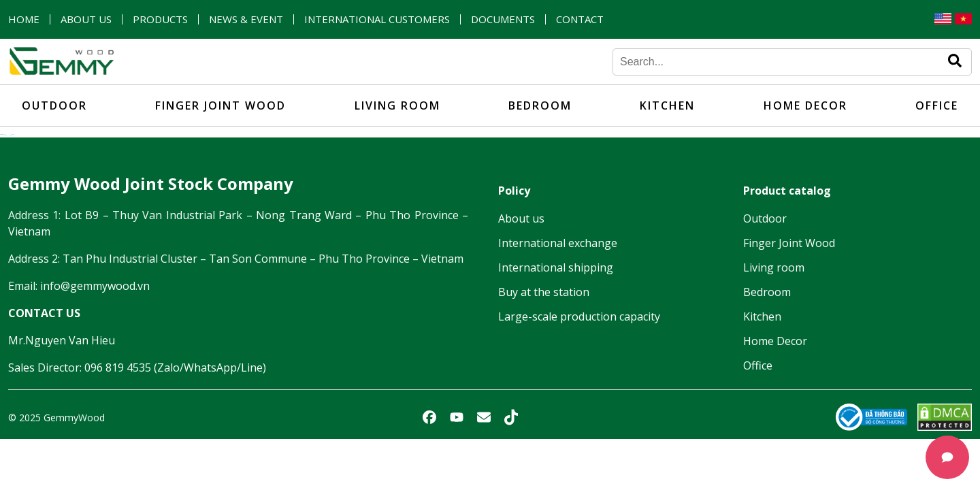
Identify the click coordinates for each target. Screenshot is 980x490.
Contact (580, 19)
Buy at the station (544, 292)
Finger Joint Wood (220, 105)
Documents (503, 19)
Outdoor (54, 105)
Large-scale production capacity (579, 316)
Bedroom (540, 105)
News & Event (246, 19)
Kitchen (667, 105)
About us (86, 19)
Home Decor (805, 105)
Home (24, 19)
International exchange (558, 243)
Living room (397, 105)
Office (937, 105)
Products (160, 19)
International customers (377, 19)
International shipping (556, 267)
